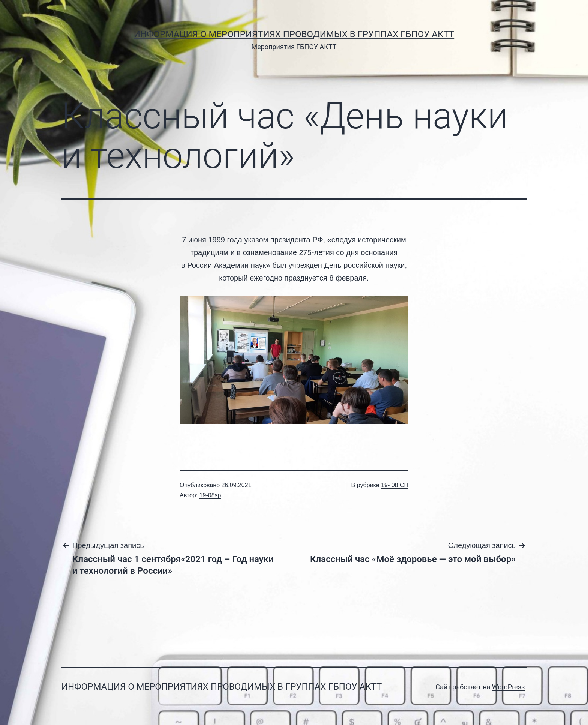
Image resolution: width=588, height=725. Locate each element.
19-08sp (210, 495)
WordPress (508, 687)
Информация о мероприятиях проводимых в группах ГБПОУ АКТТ (294, 34)
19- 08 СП (395, 485)
